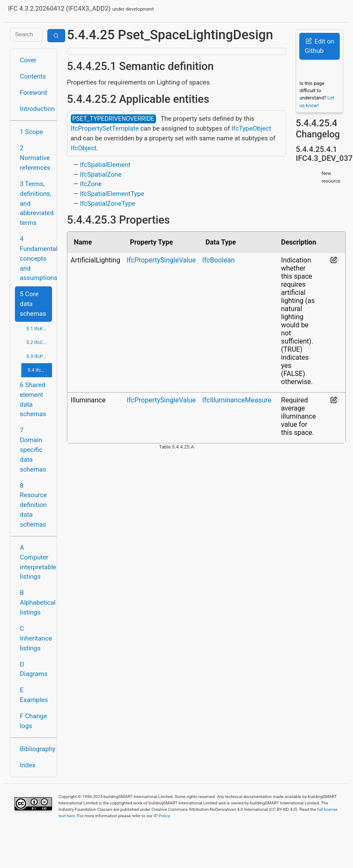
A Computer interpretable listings (36, 562)
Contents (33, 76)
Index (28, 765)
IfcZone (91, 184)
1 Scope (32, 132)
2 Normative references (35, 158)
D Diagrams (34, 669)
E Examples (34, 695)
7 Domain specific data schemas (33, 450)
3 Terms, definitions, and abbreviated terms (36, 203)
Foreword (34, 93)
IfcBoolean (218, 260)
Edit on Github (320, 46)
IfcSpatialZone (101, 175)
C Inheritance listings (36, 638)
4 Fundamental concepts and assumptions (36, 258)
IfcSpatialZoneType (107, 204)
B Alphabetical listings (36, 603)
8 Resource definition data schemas (33, 505)
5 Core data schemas (33, 304)
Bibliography (36, 749)
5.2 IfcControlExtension (39, 342)
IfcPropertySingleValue (161, 260)
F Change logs (34, 721)
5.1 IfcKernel (39, 329)
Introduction (36, 109)
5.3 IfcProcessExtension (39, 356)
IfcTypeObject (251, 128)
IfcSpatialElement (105, 165)
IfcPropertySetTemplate (105, 128)
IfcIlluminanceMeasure (237, 400)
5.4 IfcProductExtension (40, 370)
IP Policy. (162, 816)
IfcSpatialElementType (112, 194)
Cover (28, 60)
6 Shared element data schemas (33, 399)
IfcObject (84, 148)
